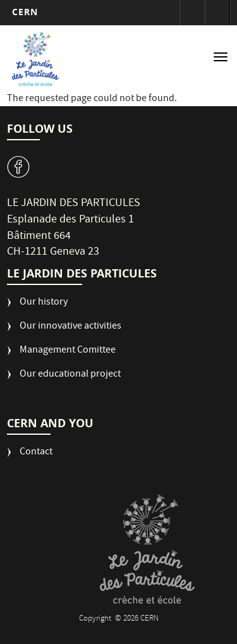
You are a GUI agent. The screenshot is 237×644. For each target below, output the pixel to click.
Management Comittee (68, 351)
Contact (36, 453)
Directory (217, 13)
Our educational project (70, 375)
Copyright (96, 619)
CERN (25, 12)
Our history (44, 303)
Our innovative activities (70, 327)
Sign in (192, 13)
